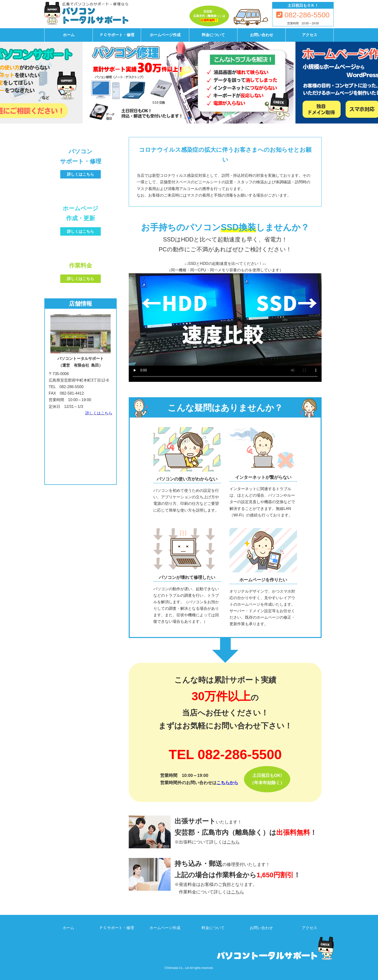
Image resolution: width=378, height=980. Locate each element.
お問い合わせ (262, 35)
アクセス (310, 35)
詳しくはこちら (99, 413)
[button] (185, 118)
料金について (213, 35)
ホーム (69, 35)
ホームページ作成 (165, 35)
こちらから (227, 783)
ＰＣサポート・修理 (117, 35)
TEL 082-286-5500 (225, 754)
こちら (233, 842)
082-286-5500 (303, 15)
